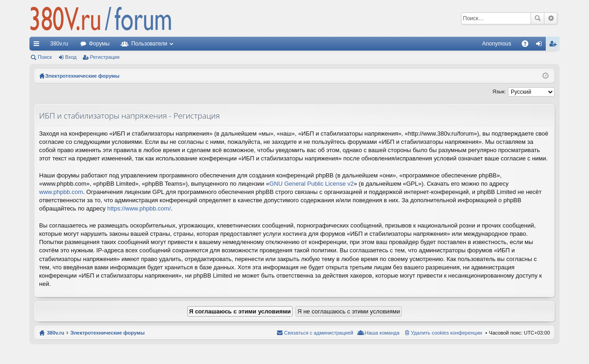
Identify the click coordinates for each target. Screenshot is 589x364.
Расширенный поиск (551, 18)
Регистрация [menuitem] (554, 45)
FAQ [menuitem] (528, 45)
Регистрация (105, 57)
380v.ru (59, 44)
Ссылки (38, 45)
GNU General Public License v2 (312, 184)
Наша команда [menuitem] (382, 333)
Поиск (537, 18)
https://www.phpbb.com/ (139, 208)
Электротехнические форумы (108, 333)
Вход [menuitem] (541, 45)
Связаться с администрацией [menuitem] (318, 333)
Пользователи (149, 44)
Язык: (499, 91)
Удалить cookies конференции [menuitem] (447, 333)
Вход (71, 57)
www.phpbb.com (61, 192)
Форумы (99, 44)
